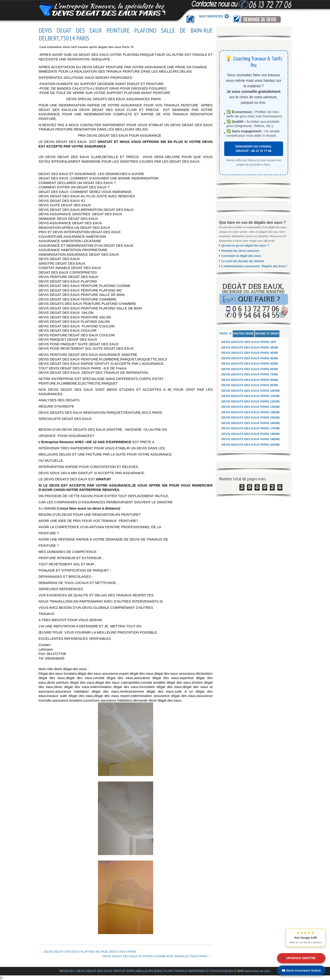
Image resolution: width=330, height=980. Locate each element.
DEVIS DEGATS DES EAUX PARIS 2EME (250, 347)
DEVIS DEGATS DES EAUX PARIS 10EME (251, 391)
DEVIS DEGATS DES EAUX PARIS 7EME (250, 374)
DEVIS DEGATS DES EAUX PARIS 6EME (250, 369)
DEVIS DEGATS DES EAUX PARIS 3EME (250, 353)
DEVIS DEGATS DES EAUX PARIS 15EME (251, 418)
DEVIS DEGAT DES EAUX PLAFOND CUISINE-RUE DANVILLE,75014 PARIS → (156, 956)
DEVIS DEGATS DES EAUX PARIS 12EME (251, 401)
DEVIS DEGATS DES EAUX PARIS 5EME (250, 364)
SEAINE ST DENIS (267, 334)
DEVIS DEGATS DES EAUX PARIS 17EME (251, 428)
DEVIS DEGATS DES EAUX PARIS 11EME (251, 396)
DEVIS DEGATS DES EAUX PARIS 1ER (249, 342)
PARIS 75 (226, 334)
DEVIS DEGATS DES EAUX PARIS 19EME (251, 439)
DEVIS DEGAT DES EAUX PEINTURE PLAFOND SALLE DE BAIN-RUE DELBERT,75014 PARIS (126, 34)
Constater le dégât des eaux (241, 256)
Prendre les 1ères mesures (241, 251)
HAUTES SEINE (243, 334)
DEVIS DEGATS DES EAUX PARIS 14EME (251, 412)
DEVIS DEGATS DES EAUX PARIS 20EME (251, 445)
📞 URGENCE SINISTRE (299, 958)
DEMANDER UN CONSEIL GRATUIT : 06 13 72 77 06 (254, 149)
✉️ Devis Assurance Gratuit (301, 970)
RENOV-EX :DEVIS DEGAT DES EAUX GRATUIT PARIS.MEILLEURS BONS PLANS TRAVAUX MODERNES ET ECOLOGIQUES (146, 971)
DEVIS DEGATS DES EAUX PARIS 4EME (250, 358)
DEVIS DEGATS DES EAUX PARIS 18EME (251, 434)
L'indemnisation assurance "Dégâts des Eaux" (254, 266)
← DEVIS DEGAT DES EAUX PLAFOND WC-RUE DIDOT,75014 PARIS (88, 952)
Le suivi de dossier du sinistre (243, 261)
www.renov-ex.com (257, 971)
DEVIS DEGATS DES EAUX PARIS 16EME (251, 423)
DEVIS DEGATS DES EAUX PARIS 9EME (250, 385)
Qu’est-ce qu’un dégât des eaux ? (245, 245)
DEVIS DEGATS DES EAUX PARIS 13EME (251, 407)
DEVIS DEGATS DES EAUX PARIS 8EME (250, 380)
